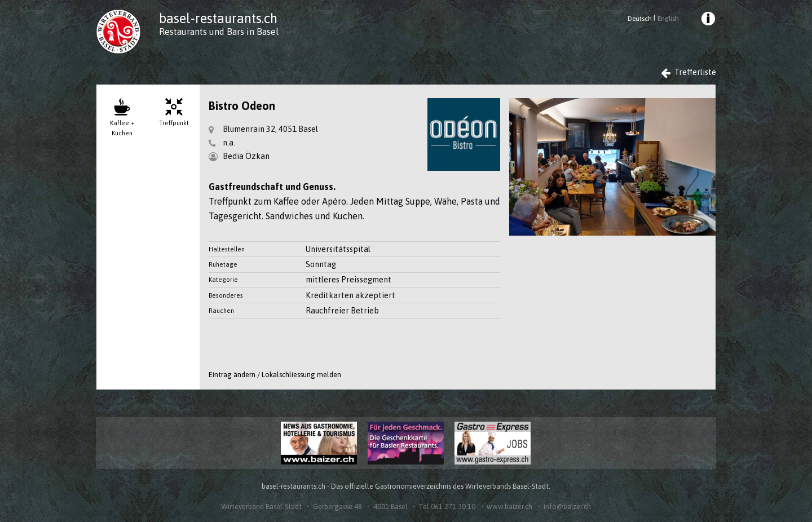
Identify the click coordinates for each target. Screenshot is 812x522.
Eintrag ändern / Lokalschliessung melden (275, 375)
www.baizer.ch (509, 506)
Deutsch (640, 19)
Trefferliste (689, 72)
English (668, 19)
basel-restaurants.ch (218, 18)
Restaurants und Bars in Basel (219, 32)
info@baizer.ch (567, 506)
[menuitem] (708, 20)
